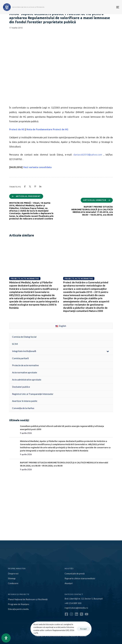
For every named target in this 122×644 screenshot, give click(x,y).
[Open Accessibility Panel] (6, 638)
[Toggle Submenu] (108, 351)
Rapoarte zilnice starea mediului (80, 578)
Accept (83, 629)
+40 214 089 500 (73, 603)
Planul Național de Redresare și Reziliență (28, 599)
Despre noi (13, 573)
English (61, 326)
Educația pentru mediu (18, 609)
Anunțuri (69, 583)
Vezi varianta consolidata (37, 167)
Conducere (13, 583)
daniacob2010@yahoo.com (88, 155)
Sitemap (12, 578)
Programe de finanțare (19, 604)
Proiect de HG (17, 129)
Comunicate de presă (75, 573)
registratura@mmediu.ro (76, 608)
